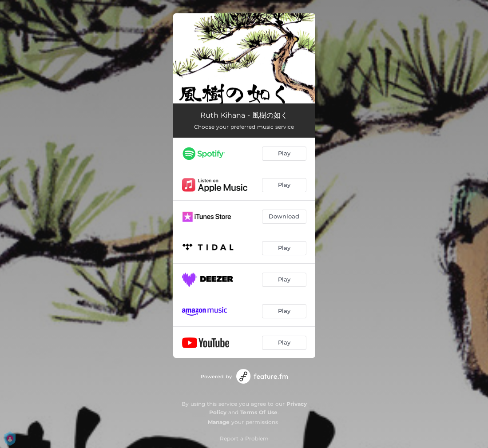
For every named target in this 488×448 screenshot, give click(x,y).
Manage (219, 422)
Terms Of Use (259, 412)
